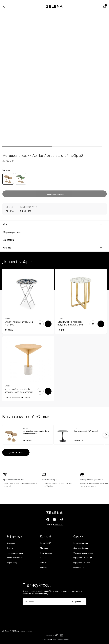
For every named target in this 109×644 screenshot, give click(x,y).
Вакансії (44, 563)
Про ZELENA (46, 543)
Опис (6, 224)
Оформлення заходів (83, 558)
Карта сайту (12, 563)
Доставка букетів (81, 548)
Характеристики (12, 232)
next (106, 435)
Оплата (7, 248)
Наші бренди (46, 553)
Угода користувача (15, 558)
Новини (43, 558)
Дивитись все (16, 452)
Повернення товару (16, 553)
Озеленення (79, 568)
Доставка (9, 240)
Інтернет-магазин (81, 543)
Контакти (44, 568)
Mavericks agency (62, 639)
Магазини (44, 548)
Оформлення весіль (82, 563)
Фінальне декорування (83, 553)
